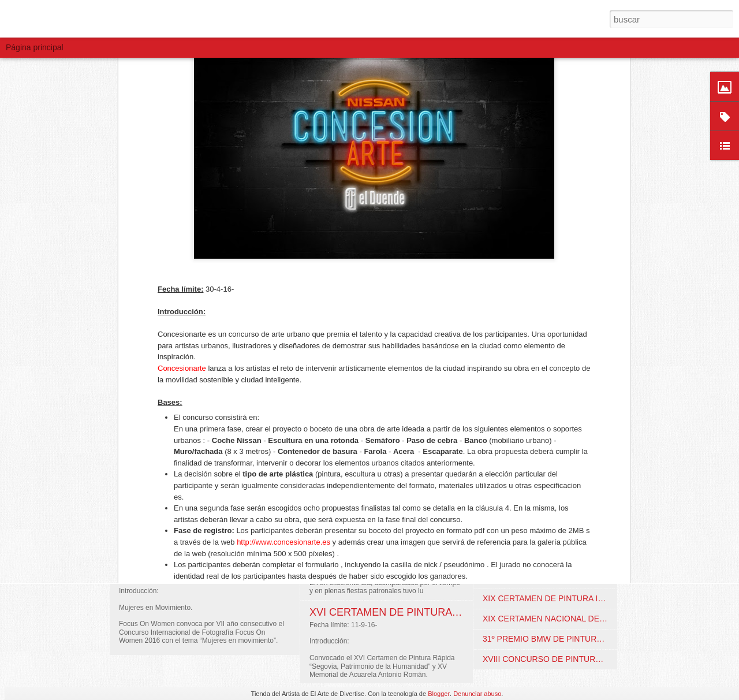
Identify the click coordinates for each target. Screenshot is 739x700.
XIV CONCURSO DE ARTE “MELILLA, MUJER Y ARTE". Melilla (598, 538)
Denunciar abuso (477, 694)
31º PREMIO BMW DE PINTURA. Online (556, 639)
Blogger (439, 694)
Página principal (35, 47)
